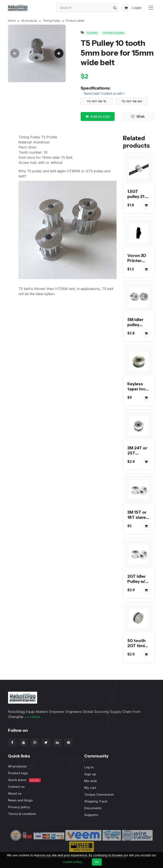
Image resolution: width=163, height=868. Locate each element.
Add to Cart (98, 116)
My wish (91, 781)
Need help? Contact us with (103, 93)
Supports (91, 815)
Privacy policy (19, 807)
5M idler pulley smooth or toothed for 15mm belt (138, 332)
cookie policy (72, 862)
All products (29, 21)
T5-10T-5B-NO (132, 101)
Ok (97, 862)
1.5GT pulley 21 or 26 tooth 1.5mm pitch (138, 202)
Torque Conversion (99, 794)
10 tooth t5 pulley (114, 33)
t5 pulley (92, 33)
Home (12, 21)
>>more (33, 717)
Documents (93, 808)
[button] (126, 8)
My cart (90, 788)
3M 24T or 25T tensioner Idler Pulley (138, 456)
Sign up (90, 774)
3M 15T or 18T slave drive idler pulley (137, 520)
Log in (89, 767)
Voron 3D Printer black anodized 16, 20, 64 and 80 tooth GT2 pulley (138, 273)
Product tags (18, 773)
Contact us (16, 787)
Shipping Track (96, 801)
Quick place (24, 780)
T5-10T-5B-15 (97, 101)
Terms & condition (22, 814)
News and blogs (20, 800)
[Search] (87, 8)
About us (15, 793)
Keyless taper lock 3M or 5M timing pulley (138, 394)
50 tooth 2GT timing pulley (139, 646)
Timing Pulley (51, 21)
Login (137, 8)
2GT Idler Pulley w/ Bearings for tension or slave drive (139, 589)
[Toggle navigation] (151, 8)
